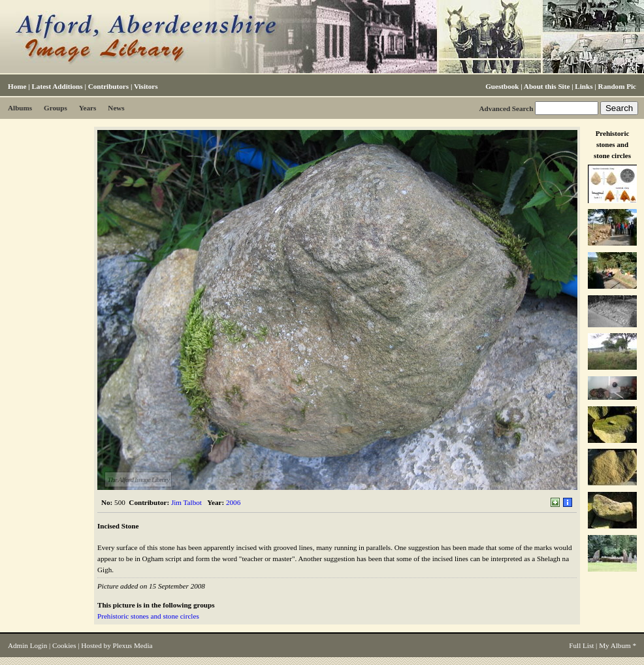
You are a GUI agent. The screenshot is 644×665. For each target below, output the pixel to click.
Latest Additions (57, 86)
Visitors (146, 86)
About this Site (547, 86)
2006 (233, 502)
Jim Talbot (186, 502)
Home (17, 86)
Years (88, 108)
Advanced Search (506, 108)
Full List (581, 645)
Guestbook (502, 86)
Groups (56, 108)
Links (584, 86)
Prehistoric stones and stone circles (148, 616)
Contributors (108, 86)
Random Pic (617, 86)
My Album (615, 645)
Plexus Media (133, 645)
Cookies (64, 645)
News (116, 108)
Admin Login (27, 645)
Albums (20, 108)
